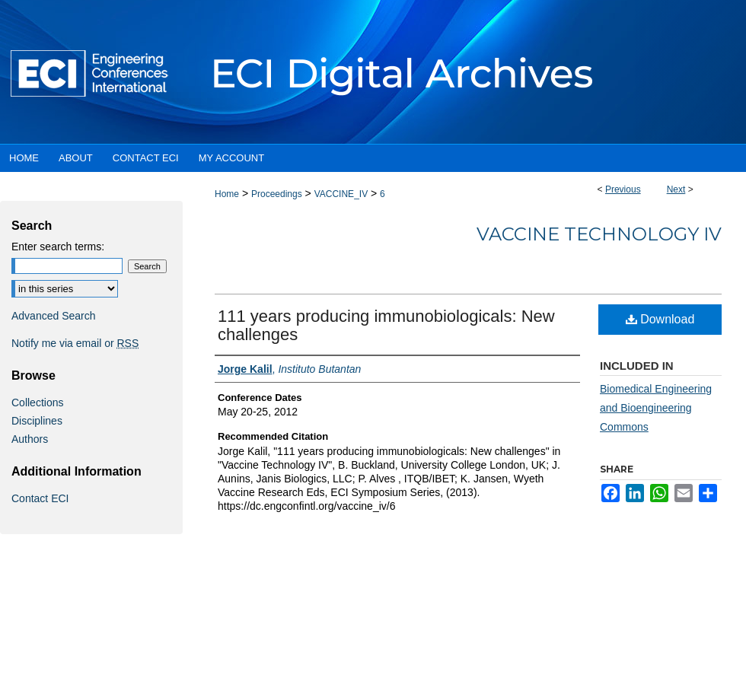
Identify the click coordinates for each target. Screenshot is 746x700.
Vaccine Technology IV (599, 234)
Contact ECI (40, 498)
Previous (623, 189)
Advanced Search (54, 316)
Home (227, 194)
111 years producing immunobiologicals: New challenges (386, 325)
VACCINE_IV (341, 194)
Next (676, 189)
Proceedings (277, 194)
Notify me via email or (75, 343)
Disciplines (37, 421)
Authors (30, 439)
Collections (37, 402)
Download (660, 319)
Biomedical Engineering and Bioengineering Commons (656, 408)
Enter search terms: (58, 247)
